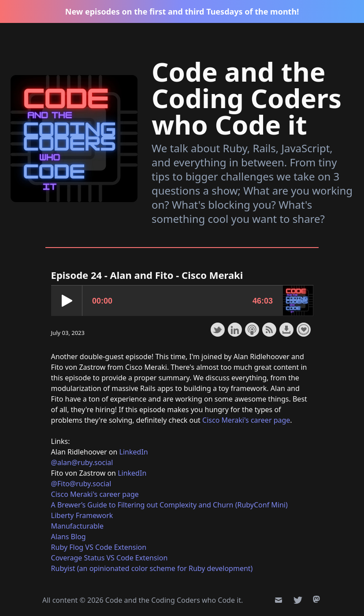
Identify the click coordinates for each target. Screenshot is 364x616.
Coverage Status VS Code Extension (110, 558)
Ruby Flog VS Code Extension (99, 547)
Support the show (304, 330)
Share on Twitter (218, 330)
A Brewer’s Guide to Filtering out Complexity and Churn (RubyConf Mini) (169, 505)
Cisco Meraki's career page (246, 420)
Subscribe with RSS (269, 330)
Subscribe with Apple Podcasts (252, 330)
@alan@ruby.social (82, 462)
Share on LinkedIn (235, 330)
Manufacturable (77, 526)
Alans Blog (69, 537)
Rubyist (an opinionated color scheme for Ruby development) (152, 568)
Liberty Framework (82, 515)
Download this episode (286, 330)
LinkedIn (134, 452)
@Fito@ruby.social (81, 484)
